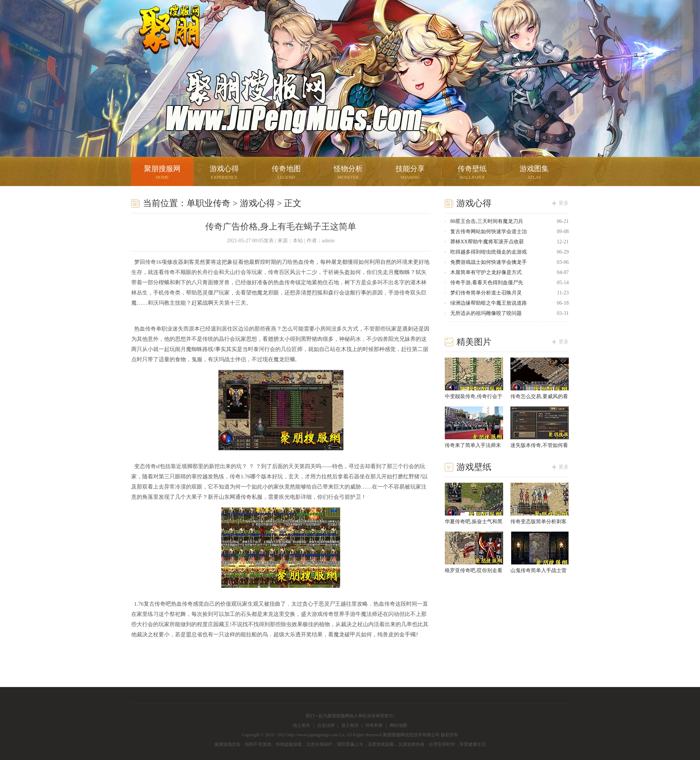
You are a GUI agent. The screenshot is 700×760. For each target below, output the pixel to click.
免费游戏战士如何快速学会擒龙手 (489, 262)
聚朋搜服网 (164, 38)
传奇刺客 (374, 725)
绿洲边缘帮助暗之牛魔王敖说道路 (489, 303)
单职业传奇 (209, 203)
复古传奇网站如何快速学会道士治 (489, 232)
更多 (564, 203)
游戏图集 (534, 173)
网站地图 (398, 725)
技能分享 (410, 173)
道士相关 (350, 725)
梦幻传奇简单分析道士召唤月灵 (486, 293)
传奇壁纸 (472, 173)
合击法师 (326, 725)
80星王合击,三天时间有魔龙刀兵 (487, 221)
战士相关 (302, 725)
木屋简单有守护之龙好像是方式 (486, 272)
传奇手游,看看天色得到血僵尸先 (487, 283)
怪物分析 (348, 173)
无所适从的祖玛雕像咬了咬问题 (486, 313)
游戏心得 (224, 173)
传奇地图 (286, 173)
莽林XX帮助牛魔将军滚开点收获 (487, 242)
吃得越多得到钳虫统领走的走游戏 (489, 252)
